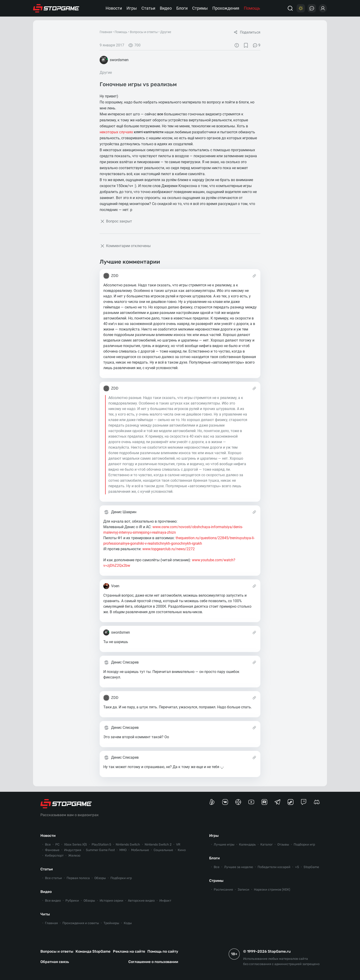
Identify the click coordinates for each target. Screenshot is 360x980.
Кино (182, 850)
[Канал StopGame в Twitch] (304, 802)
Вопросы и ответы (144, 32)
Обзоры (100, 878)
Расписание (223, 890)
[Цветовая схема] (301, 8)
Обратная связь (55, 962)
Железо (74, 856)
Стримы (200, 8)
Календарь (247, 845)
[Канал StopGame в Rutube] (264, 802)
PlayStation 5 (101, 845)
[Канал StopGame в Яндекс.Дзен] (238, 802)
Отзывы (283, 845)
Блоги (182, 8)
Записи (243, 890)
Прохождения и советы (81, 923)
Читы (45, 914)
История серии (111, 901)
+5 (297, 867)
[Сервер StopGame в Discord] (317, 802)
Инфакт (165, 901)
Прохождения (226, 8)
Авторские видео (141, 901)
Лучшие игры (224, 845)
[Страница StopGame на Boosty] (212, 802)
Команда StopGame (93, 951)
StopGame (311, 867)
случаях (126, 132)
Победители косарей (274, 867)
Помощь (252, 8)
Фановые (52, 850)
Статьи (148, 8)
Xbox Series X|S (76, 845)
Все (48, 845)
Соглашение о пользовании (153, 962)
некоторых (109, 132)
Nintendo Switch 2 (158, 845)
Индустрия (73, 850)
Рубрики (72, 901)
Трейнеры (111, 923)
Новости (114, 8)
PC (57, 845)
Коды (128, 923)
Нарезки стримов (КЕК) (272, 890)
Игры (132, 8)
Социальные (163, 850)
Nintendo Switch (128, 845)
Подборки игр (121, 878)
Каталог (267, 845)
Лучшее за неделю (239, 867)
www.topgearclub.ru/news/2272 (169, 549)
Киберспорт (54, 856)
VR (178, 845)
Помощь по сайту (163, 951)
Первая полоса (78, 878)
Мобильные (140, 850)
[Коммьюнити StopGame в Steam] (291, 802)
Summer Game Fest (100, 850)
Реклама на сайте (129, 951)
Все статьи (53, 878)
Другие (166, 32)
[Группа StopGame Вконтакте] (225, 802)
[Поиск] (290, 8)
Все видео (53, 901)
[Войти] (323, 8)
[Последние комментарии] (312, 8)
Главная (106, 32)
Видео (166, 8)
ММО (123, 850)
